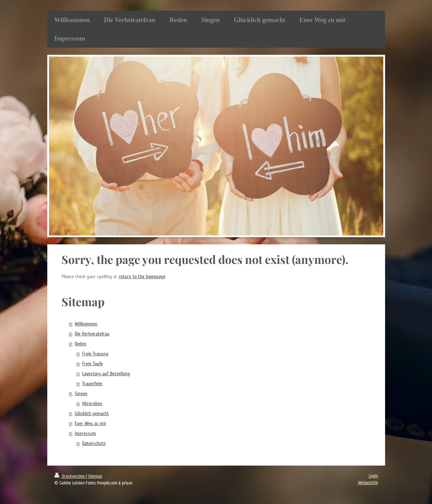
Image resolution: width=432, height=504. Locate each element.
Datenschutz (94, 443)
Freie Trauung (95, 354)
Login (373, 476)
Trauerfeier (92, 384)
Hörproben (92, 404)
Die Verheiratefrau (92, 334)
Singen (81, 394)
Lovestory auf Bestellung (106, 374)
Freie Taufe (92, 364)
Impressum (85, 433)
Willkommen (86, 324)
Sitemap (95, 476)
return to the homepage (142, 277)
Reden (81, 344)
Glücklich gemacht (92, 413)
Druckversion (70, 476)
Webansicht (368, 483)
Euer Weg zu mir (90, 423)
